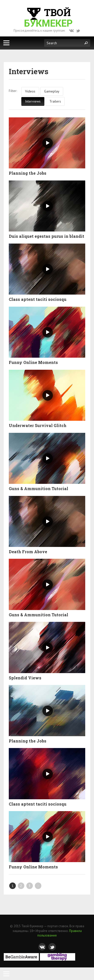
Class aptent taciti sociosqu (38, 299)
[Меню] (6, 43)
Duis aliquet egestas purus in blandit (46, 236)
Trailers (55, 101)
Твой (48, 17)
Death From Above (28, 552)
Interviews (33, 101)
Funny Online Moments (33, 362)
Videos (30, 91)
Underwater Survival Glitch (38, 426)
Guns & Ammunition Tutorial (38, 489)
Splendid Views (25, 678)
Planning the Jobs (28, 173)
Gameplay (52, 91)
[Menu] (6, 974)
